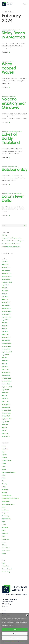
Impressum (22, 642)
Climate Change (7, 461)
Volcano (14, 96)
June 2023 (5, 361)
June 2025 (5, 291)
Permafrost (5, 527)
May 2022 (5, 396)
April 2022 (5, 399)
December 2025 (7, 273)
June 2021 (5, 425)
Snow (3, 536)
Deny (14, 634)
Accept (15, 630)
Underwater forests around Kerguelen (13, 241)
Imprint (4, 613)
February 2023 (6, 372)
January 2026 (6, 270)
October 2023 (6, 349)
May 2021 (4, 428)
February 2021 (6, 436)
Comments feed (7, 569)
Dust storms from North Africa (11, 244)
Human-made (11, 167)
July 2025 (5, 288)
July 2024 (5, 323)
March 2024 (5, 334)
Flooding (4, 484)
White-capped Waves (9, 68)
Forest (4, 487)
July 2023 (5, 358)
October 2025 (6, 279)
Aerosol (4, 96)
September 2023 (7, 352)
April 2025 (5, 297)
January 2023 (6, 375)
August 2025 (5, 285)
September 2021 (7, 419)
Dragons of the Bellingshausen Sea (12, 238)
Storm (4, 542)
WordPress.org (6, 572)
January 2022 (6, 407)
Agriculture (5, 167)
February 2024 (6, 337)
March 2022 (5, 401)
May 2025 (5, 294)
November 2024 (6, 311)
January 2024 (6, 340)
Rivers (3, 530)
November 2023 (6, 346)
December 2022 (7, 378)
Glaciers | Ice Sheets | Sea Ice (14, 30)
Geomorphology (9, 131)
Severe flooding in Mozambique (11, 247)
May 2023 (5, 364)
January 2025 (6, 305)
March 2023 (5, 369)
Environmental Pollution (9, 472)
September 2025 (7, 282)
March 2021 (5, 433)
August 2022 (5, 390)
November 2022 (6, 381)
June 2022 (5, 393)
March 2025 (5, 300)
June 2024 (5, 326)
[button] (27, 615)
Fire (3, 481)
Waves (12, 61)
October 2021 (6, 416)
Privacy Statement (15, 642)
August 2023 (5, 355)
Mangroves (5, 513)
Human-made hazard (8, 504)
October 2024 (6, 314)
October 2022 (6, 384)
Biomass (4, 458)
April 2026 (5, 262)
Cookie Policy (8, 642)
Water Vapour (6, 551)
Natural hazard (9, 96)
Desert (4, 131)
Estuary (12, 193)
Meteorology (5, 516)
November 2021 (6, 413)
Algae (3, 452)
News (3, 522)
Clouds (4, 463)
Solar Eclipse (5, 539)
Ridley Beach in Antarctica (13, 35)
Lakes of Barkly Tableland (11, 138)
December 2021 (6, 410)
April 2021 (4, 431)
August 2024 (5, 320)
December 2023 (6, 343)
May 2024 (5, 329)
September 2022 (7, 387)
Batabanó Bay (15, 169)
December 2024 (7, 308)
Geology (4, 493)
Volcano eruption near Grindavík (14, 103)
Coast (9, 193)
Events (4, 478)
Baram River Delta (13, 198)
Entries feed (5, 566)
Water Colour (19, 131)
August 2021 (5, 422)
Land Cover (5, 510)
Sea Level (5, 533)
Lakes (14, 131)
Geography (5, 490)
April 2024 (5, 332)
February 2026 (6, 268)
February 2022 (6, 404)
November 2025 (6, 276)
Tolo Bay (4, 235)
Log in (3, 563)
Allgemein (5, 30)
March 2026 (5, 265)
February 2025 (6, 302)
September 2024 (7, 317)
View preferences (15, 638)
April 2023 (5, 366)
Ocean (9, 61)
